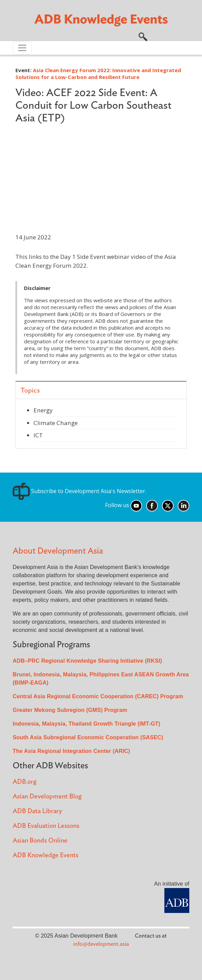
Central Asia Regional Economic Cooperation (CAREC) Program (98, 696)
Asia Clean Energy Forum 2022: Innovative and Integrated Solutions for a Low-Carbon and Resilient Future (98, 74)
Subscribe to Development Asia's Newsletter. (79, 491)
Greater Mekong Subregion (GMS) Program (70, 710)
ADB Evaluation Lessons (46, 826)
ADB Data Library (37, 811)
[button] (143, 36)
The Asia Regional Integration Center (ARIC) (71, 751)
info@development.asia (101, 944)
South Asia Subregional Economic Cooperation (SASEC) (88, 737)
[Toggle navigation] (22, 48)
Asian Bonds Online (40, 841)
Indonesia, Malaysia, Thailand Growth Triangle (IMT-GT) (86, 724)
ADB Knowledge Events (46, 855)
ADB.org (24, 782)
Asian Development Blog (47, 797)
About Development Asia (58, 551)
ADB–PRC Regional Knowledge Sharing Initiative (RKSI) (87, 661)
